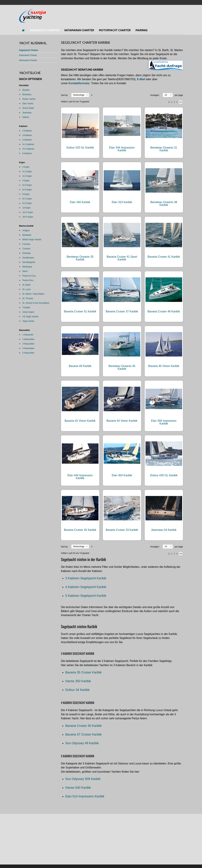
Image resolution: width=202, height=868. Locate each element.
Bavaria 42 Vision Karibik (80, 421)
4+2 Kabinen (28, 149)
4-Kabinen (27, 140)
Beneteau (27, 94)
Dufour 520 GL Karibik (80, 148)
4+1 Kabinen (28, 144)
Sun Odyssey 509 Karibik (83, 779)
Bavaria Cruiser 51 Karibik (80, 311)
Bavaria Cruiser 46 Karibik (164, 311)
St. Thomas (28, 298)
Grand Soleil (28, 108)
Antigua (26, 230)
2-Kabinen (27, 131)
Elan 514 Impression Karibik (85, 796)
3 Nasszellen (28, 344)
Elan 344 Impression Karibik (122, 149)
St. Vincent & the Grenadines (36, 303)
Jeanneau (27, 113)
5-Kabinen (27, 153)
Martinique (27, 267)
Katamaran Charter (28, 55)
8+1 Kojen (27, 199)
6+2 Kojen (27, 185)
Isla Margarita (29, 262)
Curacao (26, 249)
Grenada (27, 253)
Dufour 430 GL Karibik (164, 475)
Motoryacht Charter (28, 60)
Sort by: (65, 95)
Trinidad (26, 308)
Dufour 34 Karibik (77, 690)
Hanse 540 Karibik (78, 788)
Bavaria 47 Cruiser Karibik (84, 734)
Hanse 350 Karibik (78, 681)
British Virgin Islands (32, 240)
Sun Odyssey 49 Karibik (82, 743)
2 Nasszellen (28, 339)
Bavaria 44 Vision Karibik (122, 421)
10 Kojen (27, 208)
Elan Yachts (28, 104)
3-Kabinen (27, 135)
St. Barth (27, 285)
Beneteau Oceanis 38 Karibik (164, 204)
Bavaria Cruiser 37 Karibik (122, 311)
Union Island (28, 312)
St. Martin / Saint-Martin (33, 294)
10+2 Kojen (28, 217)
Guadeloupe (28, 258)
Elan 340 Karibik (80, 202)
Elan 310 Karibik (122, 202)
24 (166, 95)
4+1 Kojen (27, 172)
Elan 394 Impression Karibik (164, 422)
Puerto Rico (28, 280)
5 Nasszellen (28, 353)
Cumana (26, 244)
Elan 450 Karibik (122, 475)
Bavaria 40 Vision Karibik (164, 366)
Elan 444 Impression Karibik (80, 477)
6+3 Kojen (27, 190)
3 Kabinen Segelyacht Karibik (86, 578)
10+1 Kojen (28, 212)
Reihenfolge (79, 95)
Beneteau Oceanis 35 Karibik (80, 258)
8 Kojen (26, 194)
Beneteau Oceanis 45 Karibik (122, 367)
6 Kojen (26, 181)
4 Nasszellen (28, 348)
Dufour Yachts (29, 99)
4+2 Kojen (27, 176)
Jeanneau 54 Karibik (164, 530)
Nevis (25, 271)
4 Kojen (26, 167)
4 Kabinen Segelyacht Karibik (86, 587)
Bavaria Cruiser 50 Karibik (84, 726)
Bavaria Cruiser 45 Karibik (80, 530)
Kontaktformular (79, 83)
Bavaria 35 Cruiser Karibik (84, 672)
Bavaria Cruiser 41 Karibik (164, 257)
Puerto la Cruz (29, 276)
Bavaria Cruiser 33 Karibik (122, 530)
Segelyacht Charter (29, 50)
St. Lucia (27, 289)
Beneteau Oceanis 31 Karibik (164, 149)
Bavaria (26, 90)
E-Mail (141, 79)
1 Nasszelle (28, 335)
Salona (26, 117)
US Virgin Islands (31, 317)
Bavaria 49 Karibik (80, 366)
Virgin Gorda (28, 321)
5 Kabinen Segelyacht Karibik (86, 596)
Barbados (27, 235)
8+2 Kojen (27, 203)
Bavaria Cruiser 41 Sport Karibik (122, 258)
